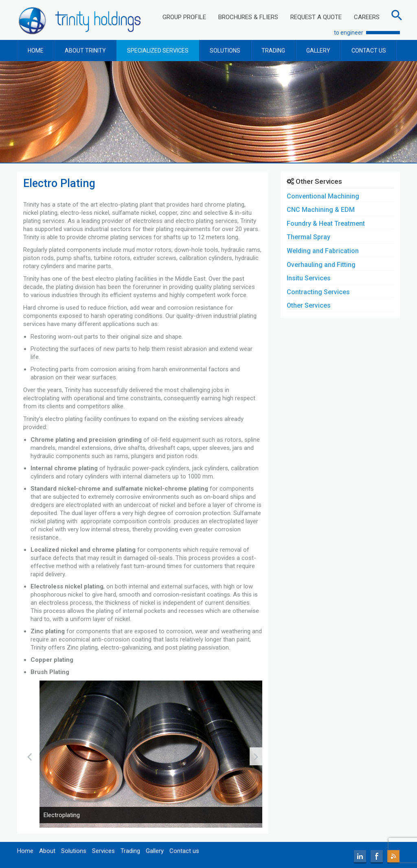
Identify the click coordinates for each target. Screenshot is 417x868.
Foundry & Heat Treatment (326, 224)
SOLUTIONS (225, 51)
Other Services (309, 305)
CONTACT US (369, 51)
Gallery (155, 851)
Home (25, 851)
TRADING (273, 51)
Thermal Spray (308, 237)
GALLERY (318, 51)
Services (103, 851)
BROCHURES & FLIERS (248, 17)
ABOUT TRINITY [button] (85, 51)
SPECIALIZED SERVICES (158, 51)
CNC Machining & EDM (321, 210)
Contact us (184, 851)
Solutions (74, 851)
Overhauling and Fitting (321, 265)
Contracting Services (318, 292)
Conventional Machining (323, 196)
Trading (130, 851)
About (47, 851)
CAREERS (367, 17)
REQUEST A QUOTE (316, 17)
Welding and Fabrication (323, 251)
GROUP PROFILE (184, 17)
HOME (36, 51)
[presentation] (30, 756)
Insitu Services (309, 278)
